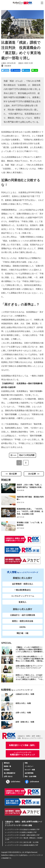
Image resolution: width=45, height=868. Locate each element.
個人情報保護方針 (10, 773)
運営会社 (7, 763)
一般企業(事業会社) (22, 590)
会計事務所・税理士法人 (23, 584)
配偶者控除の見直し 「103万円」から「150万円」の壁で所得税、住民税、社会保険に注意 (30, 511)
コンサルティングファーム (23, 596)
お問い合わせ (8, 776)
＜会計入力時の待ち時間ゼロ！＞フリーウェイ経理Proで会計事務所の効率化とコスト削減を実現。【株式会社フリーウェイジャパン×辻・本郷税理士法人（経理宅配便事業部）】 (30, 661)
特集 (26, 763)
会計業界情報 (29, 773)
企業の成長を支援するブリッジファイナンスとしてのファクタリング (29, 667)
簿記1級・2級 (22, 633)
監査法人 (23, 602)
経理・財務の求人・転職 (25, 722)
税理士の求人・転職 (23, 703)
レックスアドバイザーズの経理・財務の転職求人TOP (22, 835)
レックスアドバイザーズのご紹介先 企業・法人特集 (22, 842)
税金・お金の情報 (30, 776)
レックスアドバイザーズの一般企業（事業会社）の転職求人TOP (24, 839)
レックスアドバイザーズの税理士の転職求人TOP (21, 832)
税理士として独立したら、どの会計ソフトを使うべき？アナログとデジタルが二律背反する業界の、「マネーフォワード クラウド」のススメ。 (29, 678)
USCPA (22, 627)
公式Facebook (32, 782)
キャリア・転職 (30, 770)
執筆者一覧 (7, 766)
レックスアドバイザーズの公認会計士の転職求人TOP (22, 829)
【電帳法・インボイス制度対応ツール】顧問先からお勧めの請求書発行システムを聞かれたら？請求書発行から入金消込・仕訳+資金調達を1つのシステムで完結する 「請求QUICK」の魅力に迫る (29, 653)
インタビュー (29, 766)
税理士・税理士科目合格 (23, 621)
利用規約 (7, 770)
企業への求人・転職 (23, 713)
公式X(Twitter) (13, 782)
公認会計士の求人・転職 (25, 694)
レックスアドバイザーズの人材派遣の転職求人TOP (22, 845)
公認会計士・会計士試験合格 (23, 615)
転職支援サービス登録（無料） (23, 745)
